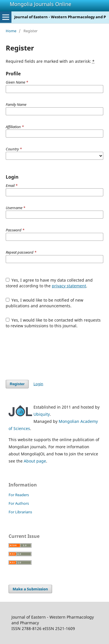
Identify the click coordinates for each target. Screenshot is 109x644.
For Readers (19, 495)
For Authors (19, 503)
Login (38, 384)
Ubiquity (42, 414)
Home (11, 31)
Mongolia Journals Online (40, 4)
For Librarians (20, 512)
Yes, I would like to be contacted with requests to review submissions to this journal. (53, 323)
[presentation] (49, 354)
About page (35, 461)
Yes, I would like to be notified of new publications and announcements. (45, 303)
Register (17, 384)
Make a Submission (30, 589)
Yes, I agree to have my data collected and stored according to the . (49, 283)
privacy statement (69, 286)
